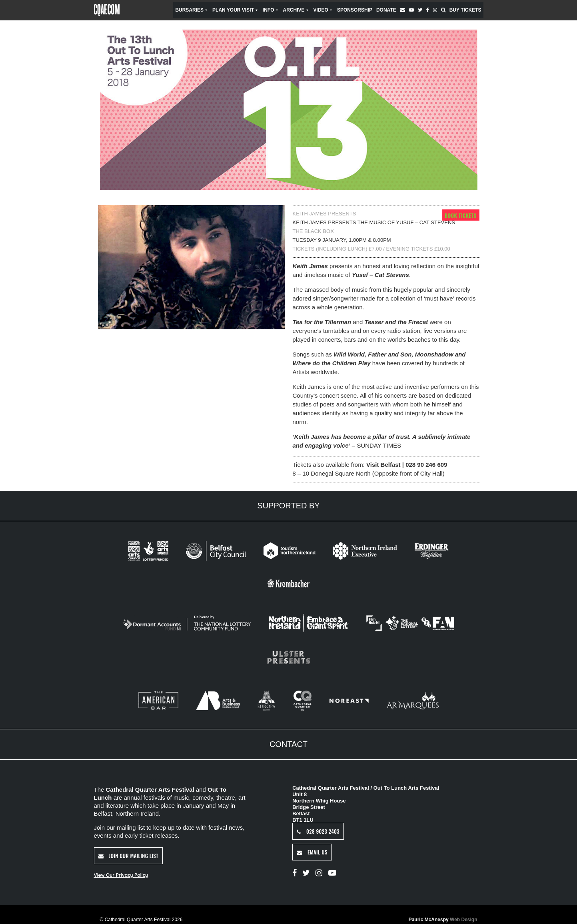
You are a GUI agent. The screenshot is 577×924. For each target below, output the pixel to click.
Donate (386, 10)
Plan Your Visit (236, 10)
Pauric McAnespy (443, 920)
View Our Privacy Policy (121, 875)
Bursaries (192, 10)
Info (271, 10)
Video (323, 10)
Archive (296, 10)
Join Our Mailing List (128, 855)
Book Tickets (461, 215)
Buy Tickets (465, 10)
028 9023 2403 (318, 831)
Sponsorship (355, 10)
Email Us (312, 852)
